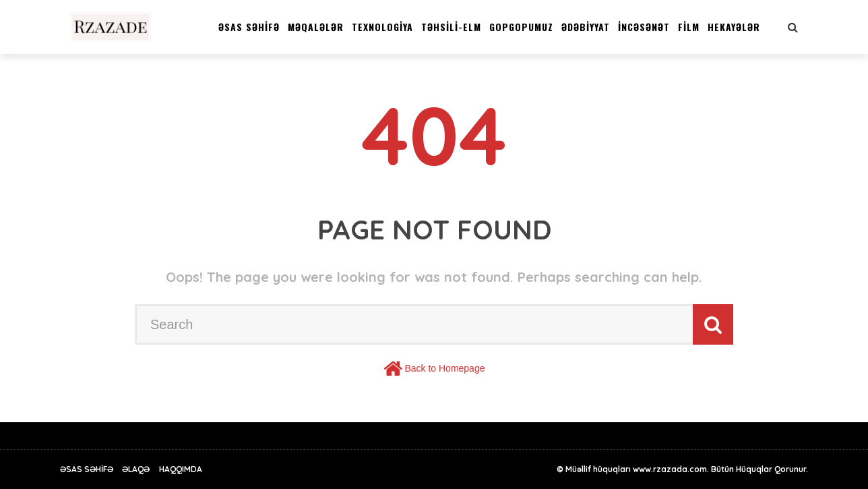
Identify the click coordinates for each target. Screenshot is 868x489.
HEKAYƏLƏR (734, 27)
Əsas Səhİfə (249, 27)
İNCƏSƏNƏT (644, 27)
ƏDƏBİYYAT (586, 27)
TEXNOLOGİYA (382, 27)
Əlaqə (136, 469)
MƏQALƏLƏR (316, 27)
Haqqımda (181, 469)
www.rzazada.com (670, 469)
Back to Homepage (444, 368)
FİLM (689, 27)
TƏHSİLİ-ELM (451, 27)
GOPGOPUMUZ (521, 27)
